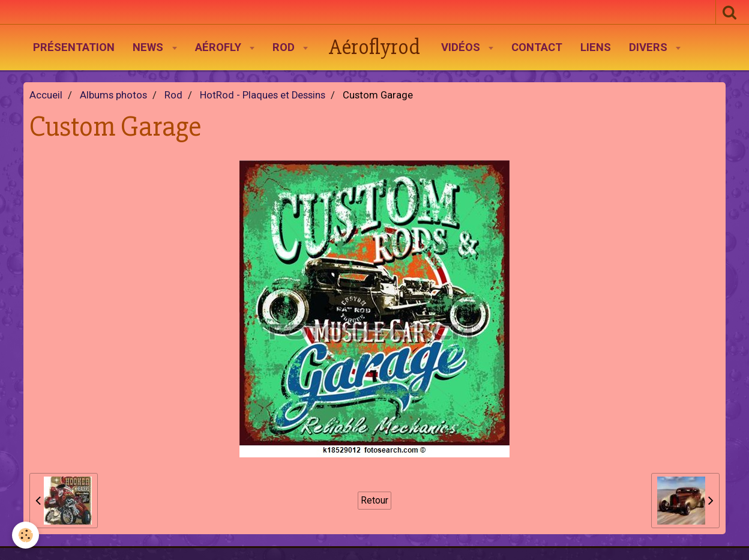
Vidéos (462, 47)
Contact (537, 47)
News (149, 47)
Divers (650, 47)
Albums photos (113, 95)
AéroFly (220, 47)
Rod (285, 47)
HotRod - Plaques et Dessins (263, 95)
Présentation (74, 47)
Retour (374, 500)
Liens (596, 47)
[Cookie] (26, 535)
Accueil (46, 95)
